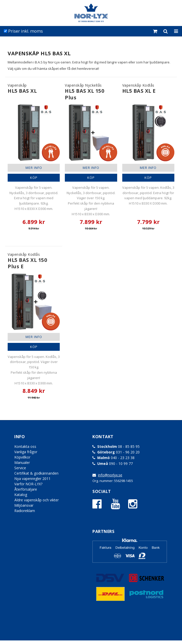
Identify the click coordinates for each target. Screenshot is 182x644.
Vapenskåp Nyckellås (91, 92)
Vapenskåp (22, 89)
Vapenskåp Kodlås (139, 89)
